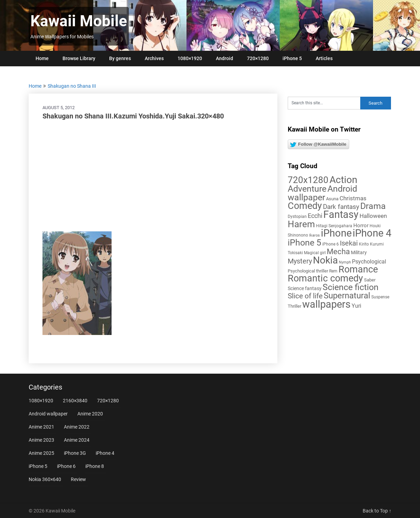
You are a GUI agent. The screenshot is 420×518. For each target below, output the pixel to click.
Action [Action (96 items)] (343, 180)
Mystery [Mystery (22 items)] (300, 261)
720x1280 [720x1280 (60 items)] (308, 180)
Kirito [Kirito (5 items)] (364, 244)
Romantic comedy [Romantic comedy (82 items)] (325, 278)
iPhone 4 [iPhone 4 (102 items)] (372, 233)
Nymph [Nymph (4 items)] (345, 262)
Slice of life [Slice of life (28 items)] (305, 296)
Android (225, 58)
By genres (120, 58)
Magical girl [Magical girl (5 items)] (315, 253)
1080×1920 (190, 58)
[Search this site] (324, 103)
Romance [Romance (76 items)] (358, 269)
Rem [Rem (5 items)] (333, 271)
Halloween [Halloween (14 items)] (373, 216)
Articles (324, 58)
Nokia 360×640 (45, 479)
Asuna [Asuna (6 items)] (332, 199)
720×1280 (258, 58)
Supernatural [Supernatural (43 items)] (347, 296)
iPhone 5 (292, 58)
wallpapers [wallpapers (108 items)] (326, 304)
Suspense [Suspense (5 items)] (380, 297)
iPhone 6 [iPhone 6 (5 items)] (331, 244)
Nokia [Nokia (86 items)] (325, 260)
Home (42, 58)
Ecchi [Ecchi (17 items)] (315, 216)
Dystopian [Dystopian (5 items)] (297, 217)
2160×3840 (75, 401)
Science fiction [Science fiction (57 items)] (351, 287)
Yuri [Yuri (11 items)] (356, 306)
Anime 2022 (77, 427)
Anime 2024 (77, 440)
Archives (154, 58)
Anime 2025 (41, 453)
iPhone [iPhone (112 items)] (336, 233)
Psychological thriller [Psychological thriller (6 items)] (308, 271)
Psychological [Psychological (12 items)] (369, 262)
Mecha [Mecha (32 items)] (338, 252)
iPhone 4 (105, 453)
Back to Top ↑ (377, 511)
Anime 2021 (41, 427)
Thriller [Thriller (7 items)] (294, 306)
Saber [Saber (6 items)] (370, 280)
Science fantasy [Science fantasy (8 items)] (305, 288)
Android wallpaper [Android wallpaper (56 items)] (322, 193)
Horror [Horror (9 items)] (361, 226)
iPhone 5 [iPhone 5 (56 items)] (304, 243)
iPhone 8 (95, 466)
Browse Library (79, 58)
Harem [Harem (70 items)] (301, 224)
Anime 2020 (90, 414)
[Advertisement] (153, 176)
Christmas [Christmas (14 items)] (353, 198)
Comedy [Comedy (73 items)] (305, 206)
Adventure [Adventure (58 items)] (307, 189)
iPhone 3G (75, 453)
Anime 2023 (41, 440)
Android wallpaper (48, 414)
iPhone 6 (66, 466)
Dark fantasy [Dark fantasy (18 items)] (341, 207)
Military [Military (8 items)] (359, 252)
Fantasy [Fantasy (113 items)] (341, 214)
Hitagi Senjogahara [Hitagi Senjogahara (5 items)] (334, 226)
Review (78, 479)
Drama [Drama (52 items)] (373, 206)
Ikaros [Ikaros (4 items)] (314, 235)
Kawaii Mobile (79, 21)
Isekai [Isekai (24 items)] (349, 243)
